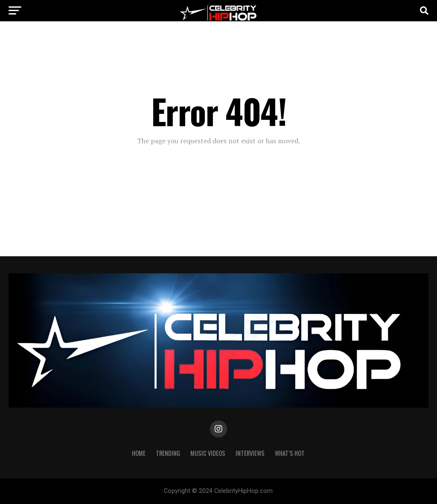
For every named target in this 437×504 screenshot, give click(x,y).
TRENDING (168, 453)
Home (139, 453)
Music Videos (208, 453)
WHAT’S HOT (290, 453)
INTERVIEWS (250, 453)
